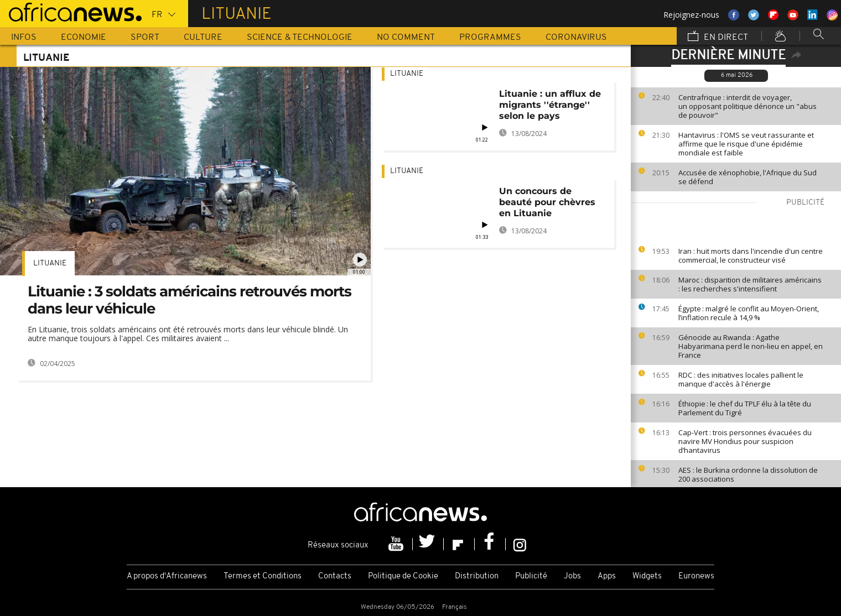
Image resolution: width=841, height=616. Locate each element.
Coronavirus (576, 38)
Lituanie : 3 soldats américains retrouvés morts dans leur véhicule (190, 300)
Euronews (696, 576)
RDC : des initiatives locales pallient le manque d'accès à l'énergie (741, 379)
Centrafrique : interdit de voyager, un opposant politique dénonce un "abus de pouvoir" (747, 106)
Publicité (531, 576)
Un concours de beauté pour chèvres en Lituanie (547, 202)
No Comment (406, 38)
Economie (84, 38)
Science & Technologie (300, 38)
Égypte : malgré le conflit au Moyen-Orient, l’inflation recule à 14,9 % (749, 313)
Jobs (572, 576)
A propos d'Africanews (167, 576)
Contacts (335, 576)
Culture (203, 38)
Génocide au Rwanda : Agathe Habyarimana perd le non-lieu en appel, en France (751, 346)
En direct (718, 37)
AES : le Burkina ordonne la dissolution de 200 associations (748, 474)
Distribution (477, 576)
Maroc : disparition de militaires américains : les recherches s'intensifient (750, 284)
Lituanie (50, 263)
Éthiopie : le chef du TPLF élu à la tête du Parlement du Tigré (745, 408)
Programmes (490, 38)
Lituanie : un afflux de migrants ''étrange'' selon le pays (550, 105)
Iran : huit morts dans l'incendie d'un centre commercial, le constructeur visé (751, 255)
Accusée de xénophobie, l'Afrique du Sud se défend (747, 177)
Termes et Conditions (263, 576)
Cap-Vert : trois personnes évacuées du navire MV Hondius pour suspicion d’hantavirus (745, 441)
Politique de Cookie (403, 576)
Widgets (647, 576)
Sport (145, 38)
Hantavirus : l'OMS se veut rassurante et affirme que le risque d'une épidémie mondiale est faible (746, 144)
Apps (607, 576)
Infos (24, 38)
